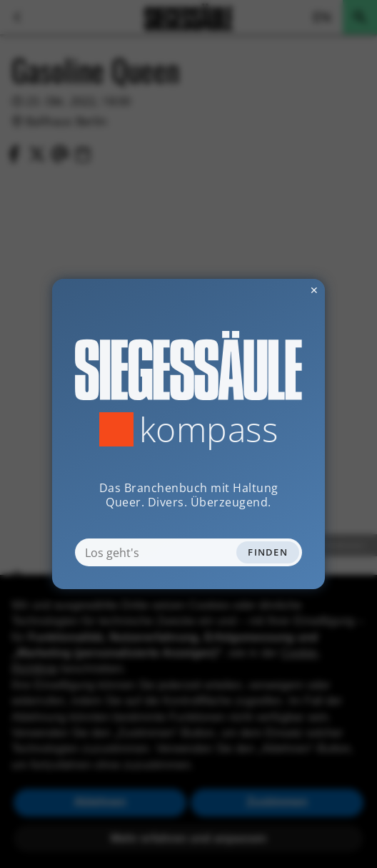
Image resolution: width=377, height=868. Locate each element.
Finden (268, 552)
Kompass (209, 429)
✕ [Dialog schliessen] (279, 290)
